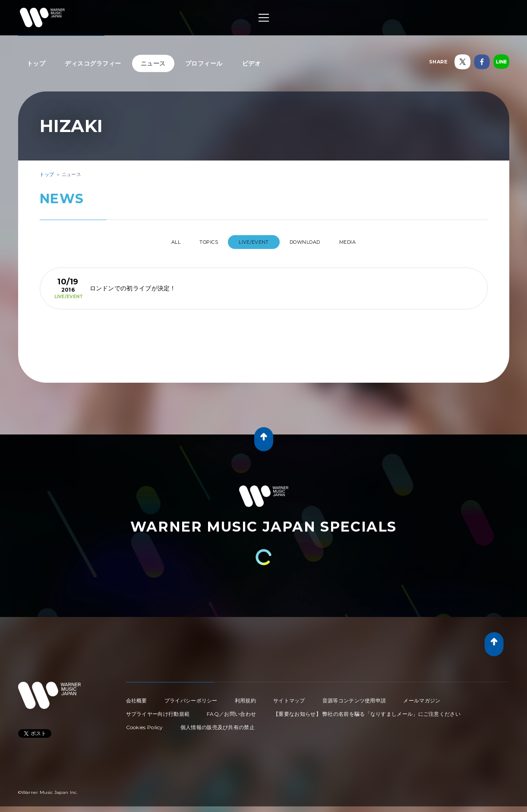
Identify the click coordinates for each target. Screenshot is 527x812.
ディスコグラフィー (93, 63)
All (159, 242)
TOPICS (202, 242)
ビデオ (252, 63)
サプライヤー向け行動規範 (158, 710)
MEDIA (364, 242)
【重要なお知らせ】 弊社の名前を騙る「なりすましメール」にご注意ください (367, 710)
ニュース (153, 63)
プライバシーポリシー (191, 697)
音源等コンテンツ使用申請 (354, 697)
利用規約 (245, 697)
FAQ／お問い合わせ (231, 710)
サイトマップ (289, 697)
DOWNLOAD (312, 242)
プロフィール (204, 63)
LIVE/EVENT (254, 242)
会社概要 (137, 697)
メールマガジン (422, 697)
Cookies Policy (145, 724)
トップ (36, 63)
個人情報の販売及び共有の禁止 (218, 724)
